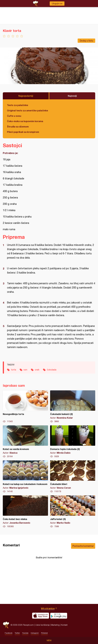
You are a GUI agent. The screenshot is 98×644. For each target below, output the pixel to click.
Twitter (17, 633)
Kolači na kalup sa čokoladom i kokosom (25, 477)
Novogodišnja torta (25, 407)
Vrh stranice (48, 608)
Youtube (25, 633)
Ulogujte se (57, 4)
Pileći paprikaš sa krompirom (23, 132)
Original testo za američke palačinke (28, 110)
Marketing (55, 625)
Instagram (35, 633)
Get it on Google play (59, 616)
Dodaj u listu (86, 41)
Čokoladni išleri (73, 477)
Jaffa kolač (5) (73, 512)
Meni (49, 640)
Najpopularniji (26, 96)
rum (25, 370)
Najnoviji (72, 96)
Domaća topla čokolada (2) (73, 442)
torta (13, 370)
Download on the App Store (41, 616)
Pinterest (44, 633)
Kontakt (64, 625)
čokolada (52, 370)
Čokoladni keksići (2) (73, 407)
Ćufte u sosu (14, 116)
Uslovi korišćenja (42, 625)
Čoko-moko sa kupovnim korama (25, 121)
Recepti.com (6, 625)
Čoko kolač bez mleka (25, 512)
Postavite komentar (83, 546)
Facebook (9, 633)
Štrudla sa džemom (18, 127)
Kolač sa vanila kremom (25, 442)
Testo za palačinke (18, 105)
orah (37, 370)
